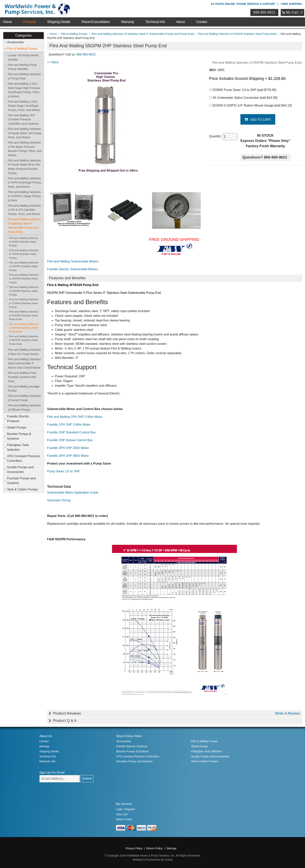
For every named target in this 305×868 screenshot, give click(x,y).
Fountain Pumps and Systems (21, 481)
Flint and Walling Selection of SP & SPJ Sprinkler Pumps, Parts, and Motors (24, 210)
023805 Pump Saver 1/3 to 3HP (243, 90)
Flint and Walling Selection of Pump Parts (24, 76)
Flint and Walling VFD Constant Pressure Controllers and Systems (23, 119)
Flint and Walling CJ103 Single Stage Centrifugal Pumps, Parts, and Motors (24, 106)
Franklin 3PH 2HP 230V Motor (68, 448)
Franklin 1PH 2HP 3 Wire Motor (69, 425)
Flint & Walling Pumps (22, 49)
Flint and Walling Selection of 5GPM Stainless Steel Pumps (24, 242)
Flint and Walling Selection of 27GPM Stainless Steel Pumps (24, 303)
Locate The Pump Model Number (23, 57)
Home (7, 22)
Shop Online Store (129, 736)
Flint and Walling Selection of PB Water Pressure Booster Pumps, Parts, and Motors (25, 149)
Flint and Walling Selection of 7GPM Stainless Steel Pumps (24, 254)
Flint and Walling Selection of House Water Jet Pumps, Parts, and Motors (25, 133)
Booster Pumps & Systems (19, 436)
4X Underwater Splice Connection (243, 98)
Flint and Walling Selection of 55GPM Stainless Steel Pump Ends (24, 328)
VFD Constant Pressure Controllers (23, 458)
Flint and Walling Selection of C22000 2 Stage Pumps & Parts (24, 196)
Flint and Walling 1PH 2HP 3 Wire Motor (75, 417)
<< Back (53, 62)
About (180, 22)
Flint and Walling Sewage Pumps (24, 389)
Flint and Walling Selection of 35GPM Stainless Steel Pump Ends (24, 315)
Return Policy (124, 819)
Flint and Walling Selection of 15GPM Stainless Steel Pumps (24, 279)
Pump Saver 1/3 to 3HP (63, 471)
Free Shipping (291, 4)
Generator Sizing (59, 500)
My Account (124, 804)
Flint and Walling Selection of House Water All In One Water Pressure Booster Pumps (24, 167)
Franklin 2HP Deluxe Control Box (70, 440)
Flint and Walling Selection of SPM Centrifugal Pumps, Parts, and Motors (25, 183)
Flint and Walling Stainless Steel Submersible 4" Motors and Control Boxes (24, 363)
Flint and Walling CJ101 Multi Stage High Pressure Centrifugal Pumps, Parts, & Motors (24, 90)
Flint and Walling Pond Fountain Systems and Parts (22, 377)
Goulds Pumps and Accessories (20, 470)
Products (29, 22)
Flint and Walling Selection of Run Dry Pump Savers (24, 352)
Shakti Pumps (17, 427)
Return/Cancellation (96, 22)
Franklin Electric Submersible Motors (72, 269)
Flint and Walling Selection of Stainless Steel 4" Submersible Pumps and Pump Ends (24, 226)
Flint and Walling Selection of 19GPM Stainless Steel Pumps (24, 291)
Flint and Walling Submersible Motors (73, 261)
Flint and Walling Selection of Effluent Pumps (24, 408)
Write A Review (288, 713)
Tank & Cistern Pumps (22, 489)
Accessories (15, 42)
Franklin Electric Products (18, 419)
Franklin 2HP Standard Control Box (71, 432)
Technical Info (155, 22)
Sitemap (44, 746)
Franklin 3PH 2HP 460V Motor (68, 456)
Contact (202, 22)
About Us (46, 736)
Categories (23, 35)
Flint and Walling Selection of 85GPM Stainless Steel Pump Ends (24, 340)
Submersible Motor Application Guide (73, 493)
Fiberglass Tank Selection (18, 447)
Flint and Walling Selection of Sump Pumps (24, 398)
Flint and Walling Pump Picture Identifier (22, 67)
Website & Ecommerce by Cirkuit (152, 860)
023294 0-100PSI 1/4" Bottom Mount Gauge (250, 105)
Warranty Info (47, 761)
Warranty (128, 22)
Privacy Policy (134, 848)
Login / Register (125, 809)
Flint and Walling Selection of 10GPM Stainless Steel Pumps (24, 266)
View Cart (122, 814)
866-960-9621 (264, 12)
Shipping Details (59, 22)
